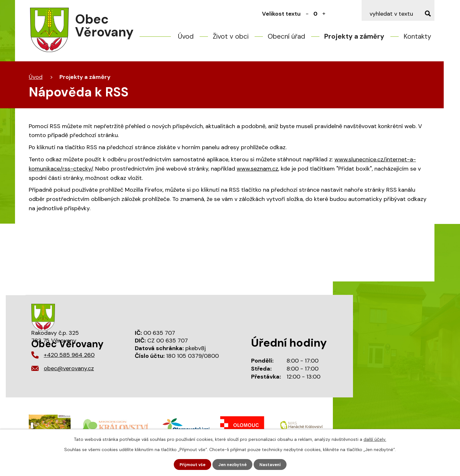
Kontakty (417, 36)
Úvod (186, 36)
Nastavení (273, 464)
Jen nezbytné (233, 464)
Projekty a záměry (354, 36)
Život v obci (231, 36)
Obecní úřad (286, 36)
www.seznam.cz (257, 169)
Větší (324, 14)
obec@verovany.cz (69, 368)
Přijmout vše (191, 464)
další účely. (375, 439)
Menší (307, 14)
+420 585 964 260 (69, 355)
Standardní (316, 14)
